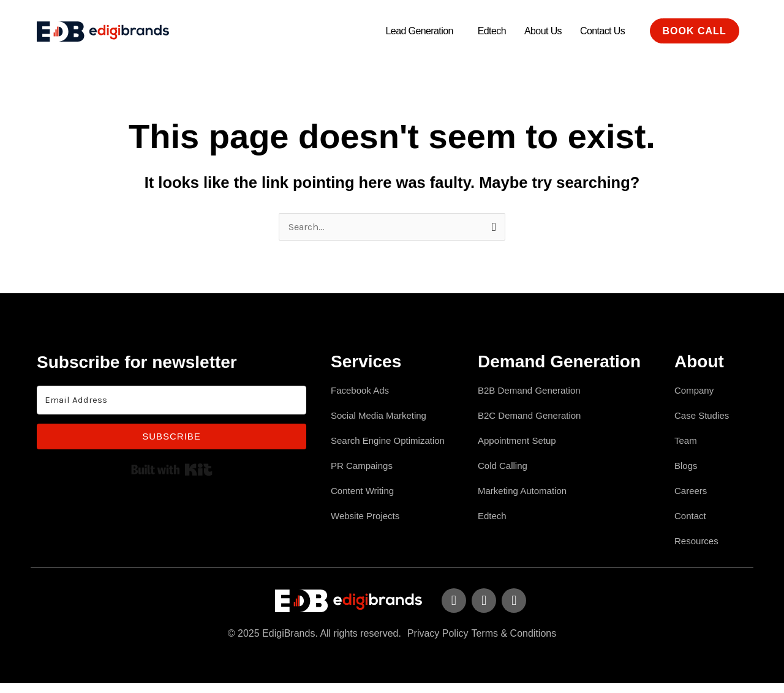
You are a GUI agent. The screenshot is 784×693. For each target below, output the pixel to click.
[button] (423, 31)
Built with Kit (172, 470)
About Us (543, 31)
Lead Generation (420, 31)
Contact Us (602, 31)
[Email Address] (171, 401)
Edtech (492, 31)
